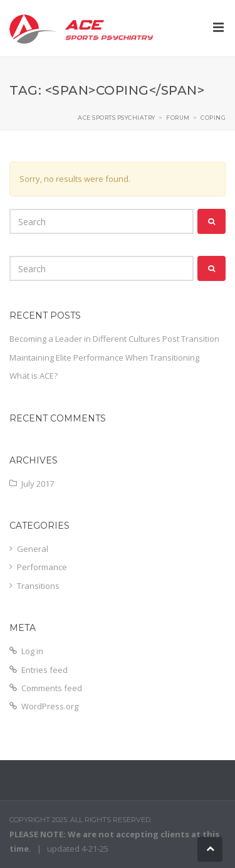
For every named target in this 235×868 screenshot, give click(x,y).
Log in (32, 651)
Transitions (38, 586)
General (33, 549)
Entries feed (44, 670)
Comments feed (52, 688)
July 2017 (38, 484)
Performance (42, 567)
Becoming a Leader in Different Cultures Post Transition (114, 339)
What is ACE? (34, 376)
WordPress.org (50, 706)
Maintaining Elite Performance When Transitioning (104, 357)
